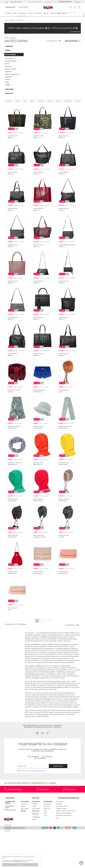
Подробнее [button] (25, 861)
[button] (20, 865)
